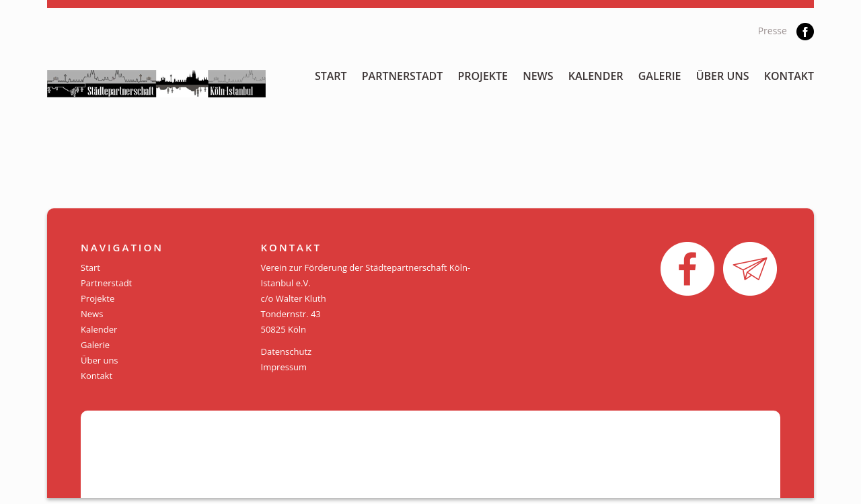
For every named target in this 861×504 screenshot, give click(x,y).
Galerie (660, 76)
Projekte (483, 76)
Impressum (284, 367)
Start (331, 76)
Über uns (723, 76)
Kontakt (789, 76)
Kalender (596, 76)
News (538, 76)
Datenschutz (287, 351)
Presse (773, 31)
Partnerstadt (403, 76)
